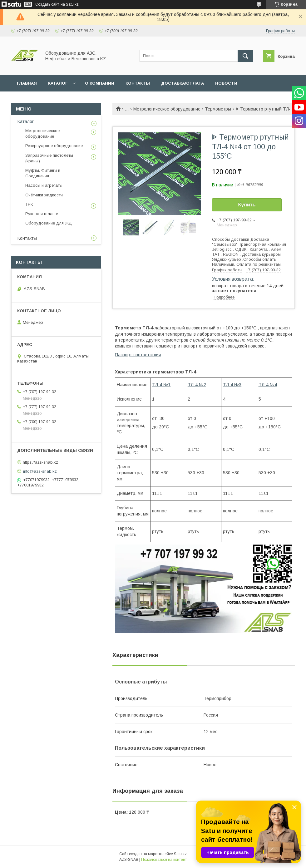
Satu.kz (180, 854)
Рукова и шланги (42, 214)
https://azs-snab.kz (40, 462)
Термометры (218, 109)
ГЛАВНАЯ (27, 83)
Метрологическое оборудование (167, 109)
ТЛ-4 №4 (268, 385)
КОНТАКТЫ (138, 83)
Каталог (26, 121)
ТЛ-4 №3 (232, 385)
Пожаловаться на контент (164, 860)
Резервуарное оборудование (54, 146)
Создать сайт (47, 4)
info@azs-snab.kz (40, 471)
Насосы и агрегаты (44, 185)
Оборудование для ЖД (49, 223)
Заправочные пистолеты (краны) (49, 158)
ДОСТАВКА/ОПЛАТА (183, 83)
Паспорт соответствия (138, 355)
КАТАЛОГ (58, 83)
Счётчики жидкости (44, 195)
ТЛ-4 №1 (161, 385)
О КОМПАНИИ (100, 83)
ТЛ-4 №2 (197, 385)
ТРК (29, 204)
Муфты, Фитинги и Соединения (43, 173)
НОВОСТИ (226, 83)
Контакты (27, 238)
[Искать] (245, 56)
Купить (247, 205)
